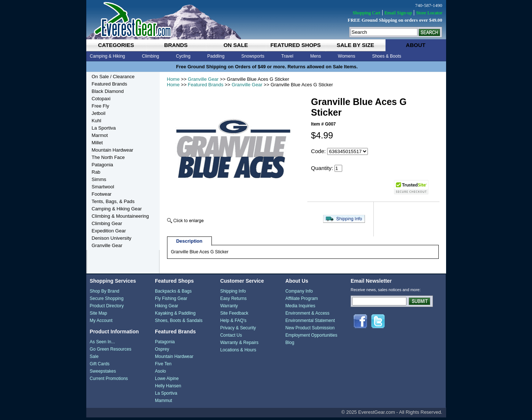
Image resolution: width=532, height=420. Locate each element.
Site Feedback (234, 316)
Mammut (164, 403)
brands (176, 45)
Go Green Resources (110, 352)
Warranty (229, 308)
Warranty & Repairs (239, 345)
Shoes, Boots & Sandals (179, 323)
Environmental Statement (310, 323)
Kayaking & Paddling (175, 316)
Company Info (299, 294)
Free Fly (101, 106)
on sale (236, 45)
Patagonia (103, 165)
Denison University (112, 238)
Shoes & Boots (386, 56)
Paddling (216, 56)
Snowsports (253, 56)
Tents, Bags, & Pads (113, 201)
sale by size (355, 45)
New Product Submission (310, 330)
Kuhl (97, 121)
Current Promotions (109, 381)
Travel (287, 56)
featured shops (295, 45)
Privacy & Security (238, 330)
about (415, 45)
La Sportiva (104, 128)
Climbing (151, 56)
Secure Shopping (106, 301)
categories (116, 45)
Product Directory (107, 308)
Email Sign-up (398, 13)
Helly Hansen (168, 388)
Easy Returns (234, 301)
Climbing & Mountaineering (120, 216)
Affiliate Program (301, 301)
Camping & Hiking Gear (117, 209)
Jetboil (99, 113)
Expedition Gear (109, 231)
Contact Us (231, 338)
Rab (96, 172)
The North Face (108, 157)
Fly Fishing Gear (171, 301)
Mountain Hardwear (113, 150)
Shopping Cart (366, 13)
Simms (99, 179)
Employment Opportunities (311, 338)
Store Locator (429, 13)
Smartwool (103, 187)
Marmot (100, 135)
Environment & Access (307, 316)
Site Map (98, 316)
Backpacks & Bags (173, 294)
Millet (97, 143)
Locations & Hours (238, 352)
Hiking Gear (167, 308)
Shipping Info (233, 294)
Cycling (183, 56)
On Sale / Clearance (113, 77)
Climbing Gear (107, 223)
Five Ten (163, 366)
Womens (346, 56)
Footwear (102, 194)
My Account (101, 323)
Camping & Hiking (108, 56)
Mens (316, 56)
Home (173, 79)
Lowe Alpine (167, 381)
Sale (94, 359)
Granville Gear (203, 79)
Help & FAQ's (234, 323)
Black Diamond (108, 91)
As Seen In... (102, 344)
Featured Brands (206, 85)
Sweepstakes (103, 374)
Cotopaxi (101, 99)
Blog (290, 345)
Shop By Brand (104, 294)
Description (189, 244)
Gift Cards (99, 366)
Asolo (160, 374)
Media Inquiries (300, 308)
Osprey (162, 352)
